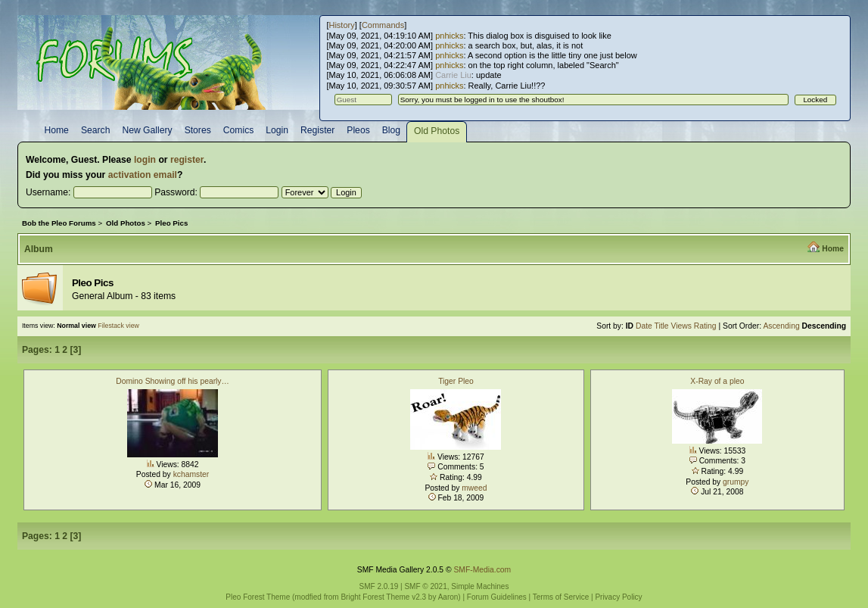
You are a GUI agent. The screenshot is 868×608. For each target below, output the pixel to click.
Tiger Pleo (456, 381)
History (341, 25)
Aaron (448, 597)
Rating (705, 326)
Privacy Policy (618, 597)
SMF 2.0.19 (379, 586)
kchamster (191, 474)
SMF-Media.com (482, 570)
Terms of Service (561, 597)
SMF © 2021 (425, 586)
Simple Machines (480, 586)
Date (644, 326)
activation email (143, 175)
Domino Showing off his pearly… (173, 381)
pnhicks (449, 36)
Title (661, 326)
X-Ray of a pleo (717, 381)
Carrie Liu (453, 75)
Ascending (781, 326)
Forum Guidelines (497, 597)
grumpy (736, 482)
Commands (383, 25)
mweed (474, 488)
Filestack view (118, 326)
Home (833, 249)
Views (681, 326)
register (187, 160)
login (145, 160)
